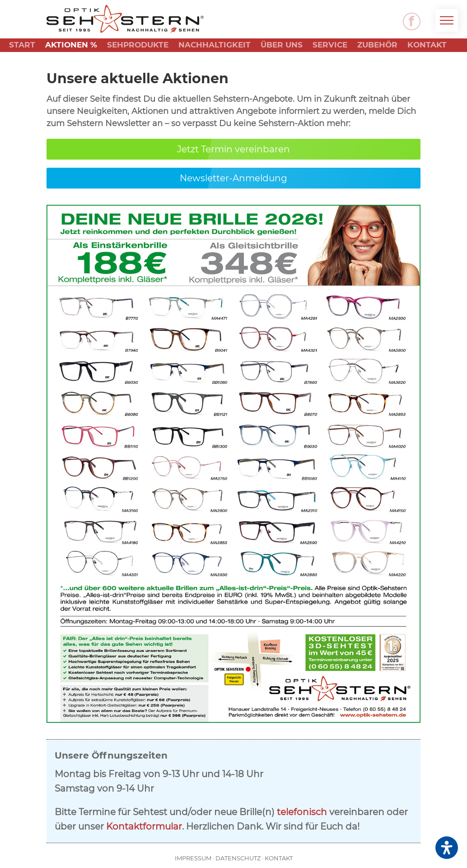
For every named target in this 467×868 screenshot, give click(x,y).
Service (330, 46)
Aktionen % (71, 46)
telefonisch (302, 812)
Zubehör (377, 46)
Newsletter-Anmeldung (233, 178)
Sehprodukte (138, 46)
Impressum (193, 858)
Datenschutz (238, 858)
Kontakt (427, 46)
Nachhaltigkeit (215, 46)
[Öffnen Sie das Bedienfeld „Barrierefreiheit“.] (447, 848)
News (22, 59)
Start (22, 46)
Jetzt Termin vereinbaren (233, 149)
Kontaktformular (144, 826)
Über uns (282, 46)
